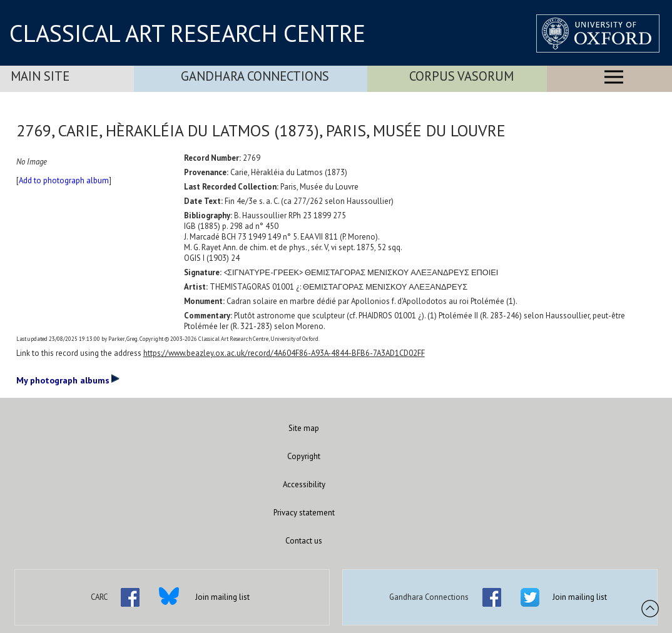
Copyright (304, 456)
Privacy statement (304, 513)
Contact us (304, 541)
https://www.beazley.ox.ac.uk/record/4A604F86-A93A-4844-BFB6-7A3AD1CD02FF (284, 353)
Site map (304, 428)
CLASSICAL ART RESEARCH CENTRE (187, 33)
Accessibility (304, 484)
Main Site (40, 76)
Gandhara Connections (255, 76)
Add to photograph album (64, 180)
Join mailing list (222, 597)
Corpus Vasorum (461, 76)
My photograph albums (68, 380)
